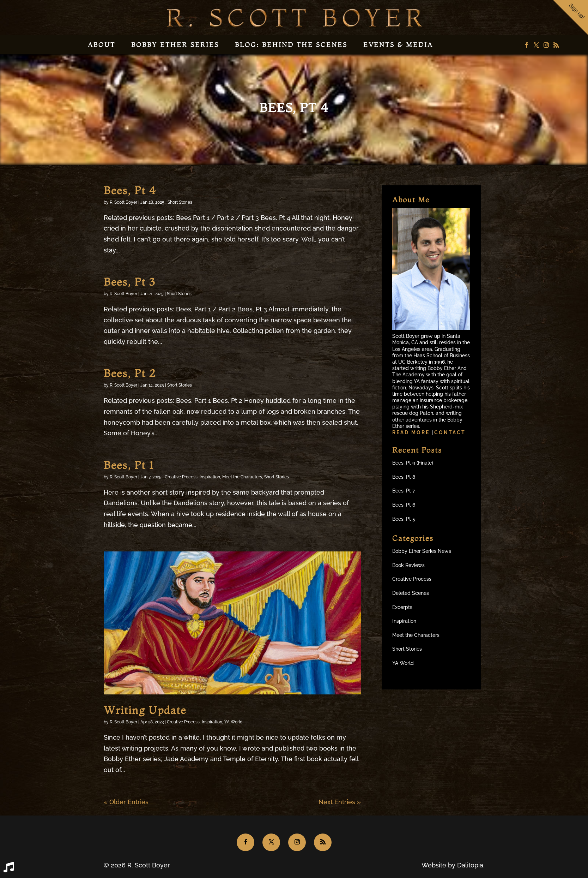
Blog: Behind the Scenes (291, 45)
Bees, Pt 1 (129, 465)
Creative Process (181, 477)
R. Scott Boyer (123, 202)
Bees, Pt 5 (404, 519)
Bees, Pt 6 (404, 505)
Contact (450, 432)
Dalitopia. (471, 865)
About (102, 45)
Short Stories (180, 202)
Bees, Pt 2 (130, 373)
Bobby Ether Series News (422, 551)
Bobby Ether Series (175, 45)
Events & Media (398, 45)
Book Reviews (408, 565)
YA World (234, 722)
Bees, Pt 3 (129, 282)
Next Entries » (340, 802)
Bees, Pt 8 (404, 477)
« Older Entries (126, 802)
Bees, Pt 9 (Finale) (413, 463)
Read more (412, 432)
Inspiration (210, 477)
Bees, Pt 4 (130, 190)
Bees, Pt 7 (404, 491)
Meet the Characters (242, 477)
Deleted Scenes (411, 593)
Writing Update (145, 710)
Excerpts (402, 607)
